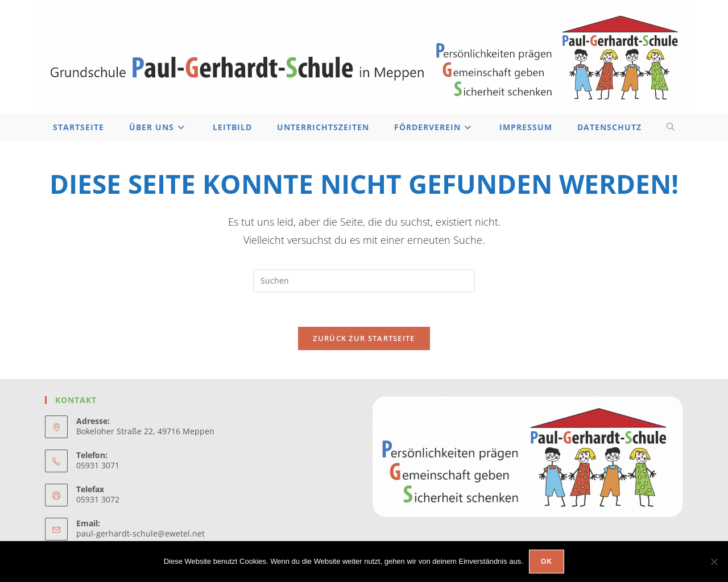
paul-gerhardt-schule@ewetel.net (140, 533)
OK (547, 562)
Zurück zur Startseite (364, 338)
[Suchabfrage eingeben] (364, 281)
